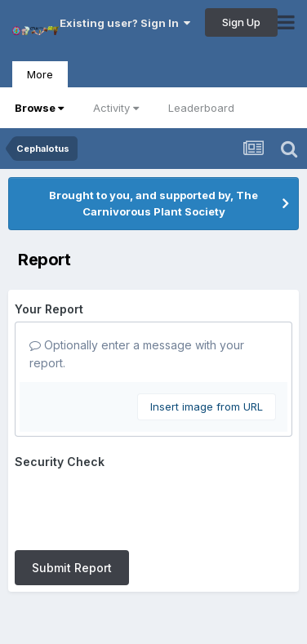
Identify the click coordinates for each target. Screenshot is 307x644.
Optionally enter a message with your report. (137, 354)
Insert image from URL (207, 406)
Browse (39, 108)
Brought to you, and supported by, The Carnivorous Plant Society (153, 203)
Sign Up (241, 22)
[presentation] (139, 506)
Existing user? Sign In (125, 23)
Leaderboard (201, 108)
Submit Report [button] (72, 568)
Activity (116, 108)
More (40, 74)
